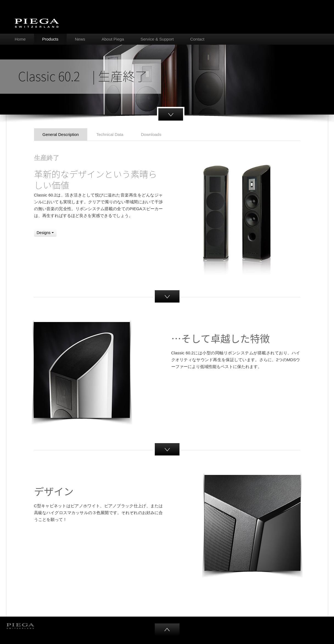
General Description (61, 134)
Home (20, 39)
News (80, 39)
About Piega (113, 39)
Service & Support (157, 39)
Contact (197, 39)
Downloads (151, 134)
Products (50, 39)
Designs (45, 233)
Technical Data (110, 134)
